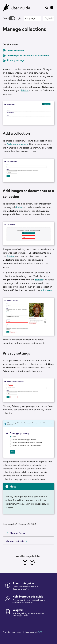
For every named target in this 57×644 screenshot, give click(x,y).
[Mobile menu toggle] (52, 8)
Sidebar (25, 90)
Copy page (30, 18)
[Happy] (25, 562)
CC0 (40, 632)
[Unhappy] (32, 562)
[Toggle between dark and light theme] (12, 18)
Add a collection (16, 50)
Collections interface (17, 144)
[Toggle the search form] (47, 8)
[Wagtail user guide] (6, 8)
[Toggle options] (39, 18)
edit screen (46, 290)
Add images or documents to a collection (28, 55)
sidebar (19, 207)
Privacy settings (16, 60)
